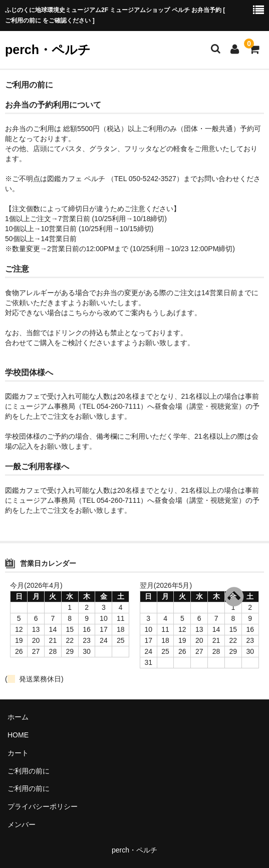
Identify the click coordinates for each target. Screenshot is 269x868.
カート (18, 753)
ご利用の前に (29, 771)
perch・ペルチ (48, 50)
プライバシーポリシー (43, 806)
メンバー (22, 824)
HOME (18, 735)
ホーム (18, 717)
